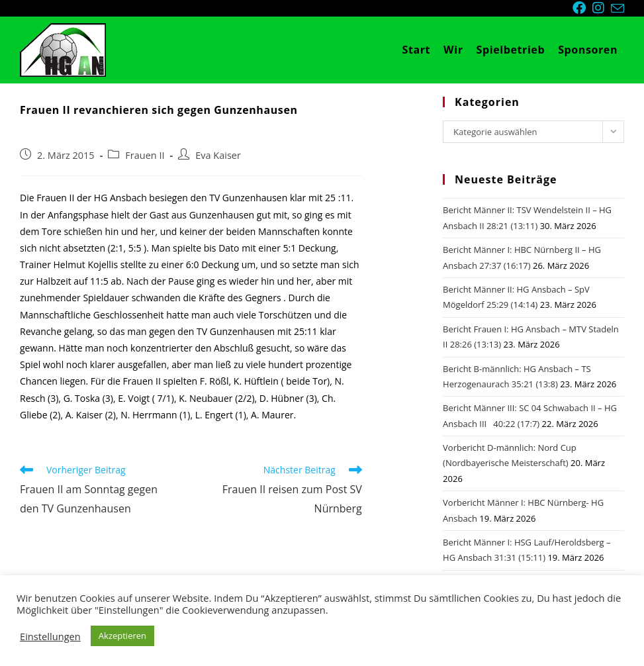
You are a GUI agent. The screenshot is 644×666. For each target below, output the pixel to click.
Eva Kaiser (218, 155)
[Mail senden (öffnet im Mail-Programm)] (618, 9)
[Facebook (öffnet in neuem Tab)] (582, 8)
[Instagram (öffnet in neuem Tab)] (602, 8)
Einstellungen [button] (50, 636)
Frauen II (145, 155)
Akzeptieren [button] (122, 636)
